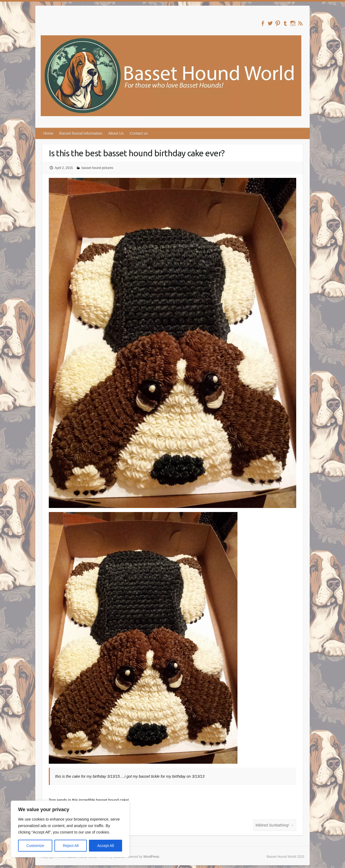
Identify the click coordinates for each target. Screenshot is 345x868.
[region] (70, 829)
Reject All (71, 846)
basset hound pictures (97, 168)
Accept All (106, 846)
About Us (116, 133)
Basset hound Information (81, 133)
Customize (35, 846)
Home (48, 133)
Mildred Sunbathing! (275, 825)
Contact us (139, 133)
